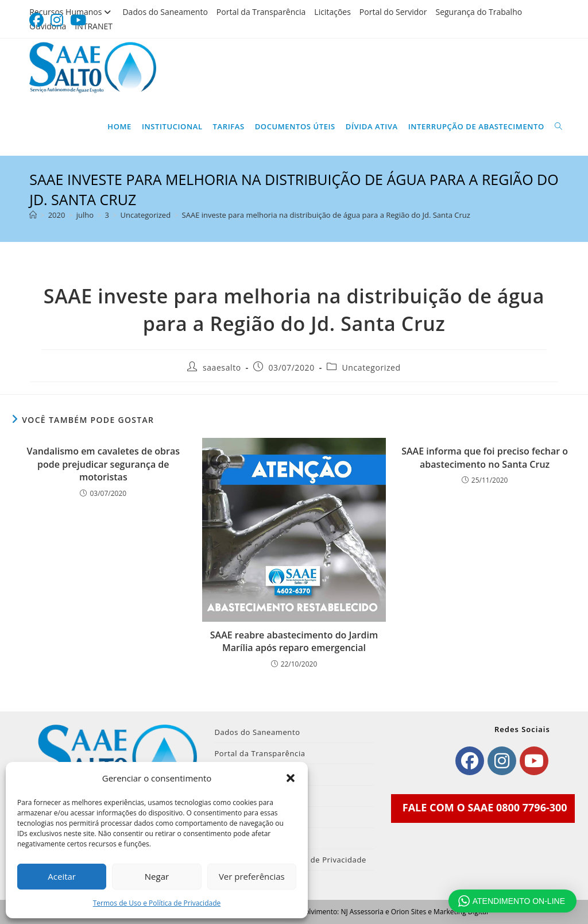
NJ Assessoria (362, 912)
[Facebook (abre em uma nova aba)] (38, 20)
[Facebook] (470, 761)
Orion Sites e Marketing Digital (440, 912)
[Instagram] (502, 761)
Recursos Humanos (71, 12)
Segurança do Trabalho (479, 12)
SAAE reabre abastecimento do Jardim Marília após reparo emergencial (294, 641)
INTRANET (94, 26)
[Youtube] (534, 761)
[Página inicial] (33, 215)
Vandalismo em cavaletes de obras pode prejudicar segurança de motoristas (103, 464)
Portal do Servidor (393, 12)
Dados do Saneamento (165, 12)
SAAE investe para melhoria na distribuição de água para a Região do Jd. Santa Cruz (326, 215)
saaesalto (222, 367)
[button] (291, 778)
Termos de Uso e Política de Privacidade (157, 903)
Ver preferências (252, 876)
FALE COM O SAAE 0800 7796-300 (485, 807)
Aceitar (62, 876)
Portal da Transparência (261, 12)
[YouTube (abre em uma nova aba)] (78, 20)
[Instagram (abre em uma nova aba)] (57, 20)
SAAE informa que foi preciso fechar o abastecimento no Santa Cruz (485, 457)
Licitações (332, 12)
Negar (157, 876)
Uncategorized (372, 367)
